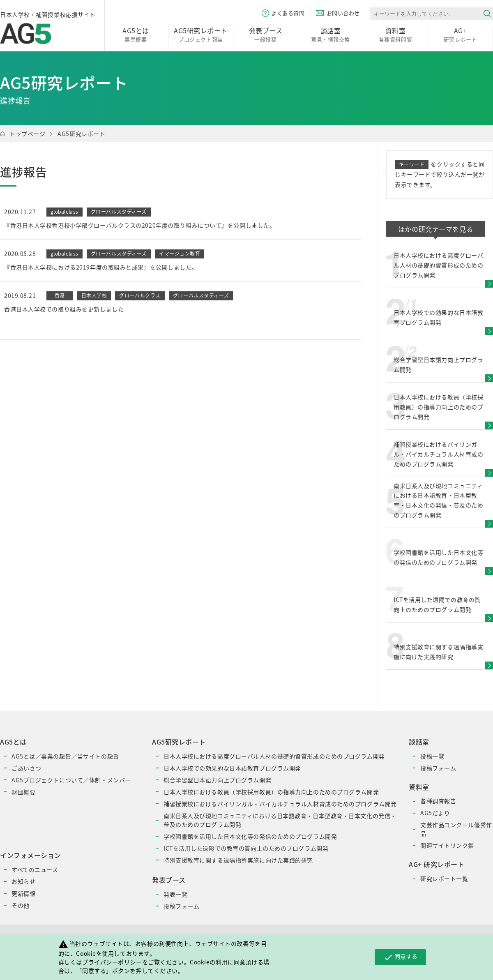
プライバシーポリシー (112, 962)
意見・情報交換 (331, 34)
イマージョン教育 (180, 254)
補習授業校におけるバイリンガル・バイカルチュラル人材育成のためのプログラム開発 (280, 804)
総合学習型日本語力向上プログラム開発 (217, 780)
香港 (60, 295)
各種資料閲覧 (395, 34)
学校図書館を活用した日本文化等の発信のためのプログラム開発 (250, 836)
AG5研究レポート (81, 134)
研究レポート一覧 (444, 879)
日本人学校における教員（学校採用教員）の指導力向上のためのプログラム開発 (271, 792)
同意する (400, 957)
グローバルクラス (140, 295)
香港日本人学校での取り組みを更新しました (64, 309)
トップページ (27, 134)
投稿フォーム (181, 906)
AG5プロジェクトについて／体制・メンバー (71, 780)
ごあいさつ (26, 768)
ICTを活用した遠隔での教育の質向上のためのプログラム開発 (246, 848)
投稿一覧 (432, 756)
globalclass (65, 212)
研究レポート (460, 34)
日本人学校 (94, 295)
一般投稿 (266, 34)
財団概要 (23, 792)
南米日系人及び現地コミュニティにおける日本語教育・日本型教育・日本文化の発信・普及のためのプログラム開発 (280, 820)
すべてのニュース (35, 869)
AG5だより (435, 813)
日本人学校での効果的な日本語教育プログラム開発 (232, 768)
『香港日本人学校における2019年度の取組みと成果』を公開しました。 (101, 267)
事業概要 (136, 34)
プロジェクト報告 (201, 34)
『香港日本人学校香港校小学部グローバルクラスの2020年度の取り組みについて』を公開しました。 (140, 225)
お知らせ (23, 881)
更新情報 (23, 893)
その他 (21, 905)
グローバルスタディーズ (119, 212)
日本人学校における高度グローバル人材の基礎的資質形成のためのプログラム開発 (274, 756)
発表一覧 (175, 894)
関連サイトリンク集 (447, 845)
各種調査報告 (438, 801)
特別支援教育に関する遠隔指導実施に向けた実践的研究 (238, 860)
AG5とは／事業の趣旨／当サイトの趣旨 (65, 756)
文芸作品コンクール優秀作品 (456, 829)
